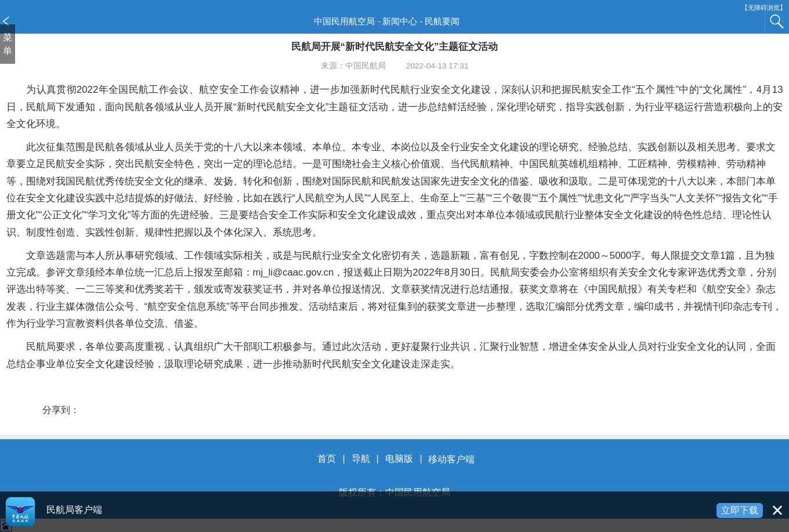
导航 (361, 459)
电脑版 (399, 459)
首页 (327, 459)
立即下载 (740, 510)
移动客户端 (451, 459)
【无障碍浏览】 (764, 8)
